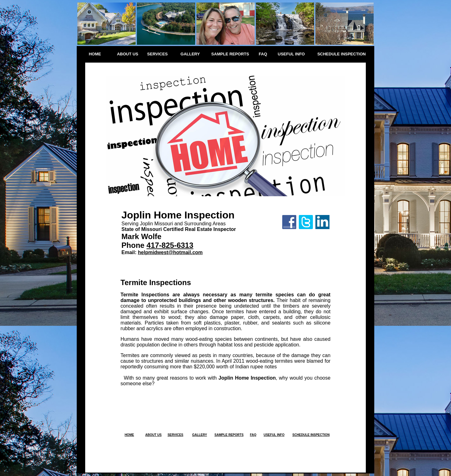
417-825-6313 (170, 245)
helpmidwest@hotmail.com (170, 252)
